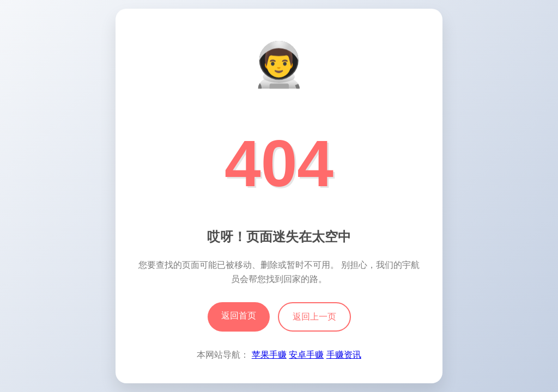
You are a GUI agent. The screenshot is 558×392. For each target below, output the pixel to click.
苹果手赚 (269, 355)
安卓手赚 (306, 355)
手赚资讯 (344, 355)
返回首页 (239, 316)
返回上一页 (314, 317)
